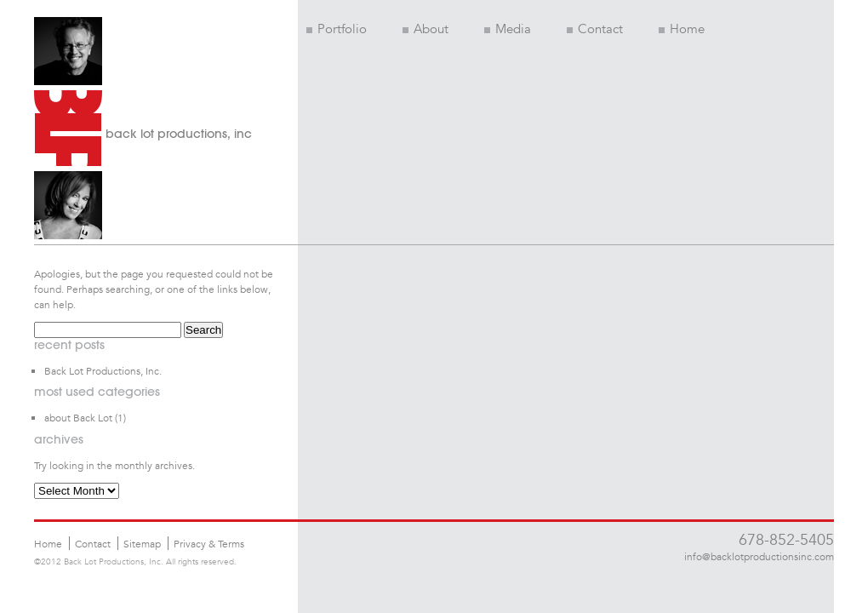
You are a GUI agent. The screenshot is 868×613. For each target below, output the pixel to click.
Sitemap (142, 543)
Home (682, 29)
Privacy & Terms (209, 543)
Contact (595, 29)
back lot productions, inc (179, 134)
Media (508, 29)
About (425, 29)
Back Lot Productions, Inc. (103, 370)
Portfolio (337, 29)
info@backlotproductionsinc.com (759, 556)
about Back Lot (78, 417)
